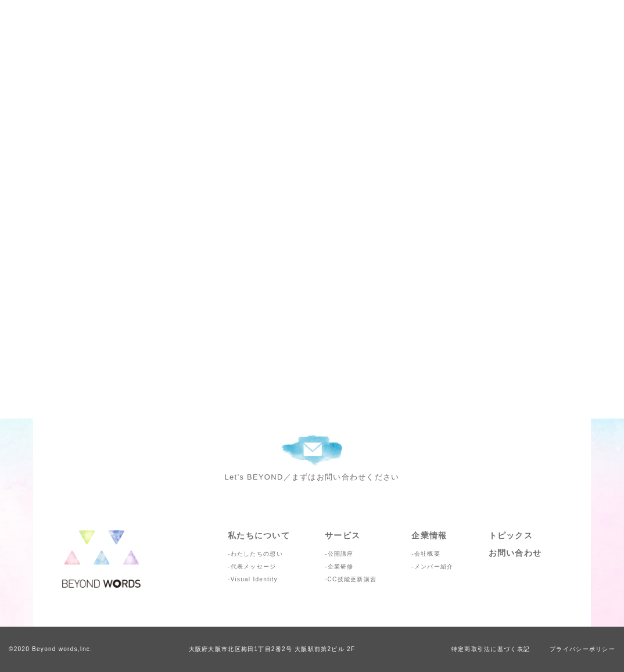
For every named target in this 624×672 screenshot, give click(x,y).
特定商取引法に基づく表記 (491, 649)
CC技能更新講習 (352, 579)
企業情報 (429, 535)
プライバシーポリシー (582, 649)
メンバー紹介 (434, 566)
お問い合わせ (515, 553)
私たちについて (259, 535)
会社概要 (427, 554)
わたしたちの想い (257, 554)
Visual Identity (254, 579)
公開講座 (341, 554)
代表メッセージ (254, 566)
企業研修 (341, 566)
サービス (343, 535)
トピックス (511, 535)
